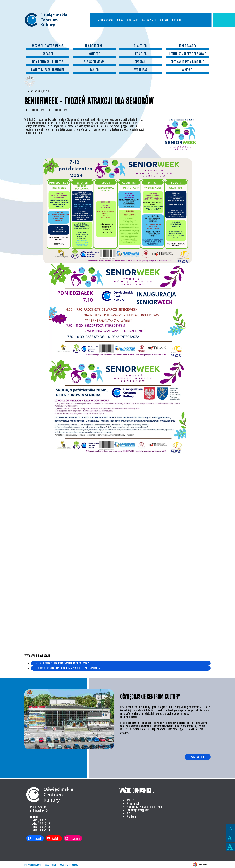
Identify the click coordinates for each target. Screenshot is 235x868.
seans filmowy (94, 62)
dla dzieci (141, 46)
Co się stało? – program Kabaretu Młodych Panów (63, 663)
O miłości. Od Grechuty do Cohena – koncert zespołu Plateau (68, 668)
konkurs (141, 54)
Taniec (94, 70)
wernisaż (141, 70)
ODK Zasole (133, 20)
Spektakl (141, 62)
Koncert (94, 54)
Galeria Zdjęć (149, 20)
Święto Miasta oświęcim (48, 70)
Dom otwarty (187, 46)
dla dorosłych (94, 46)
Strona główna (105, 20)
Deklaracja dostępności (138, 810)
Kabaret (48, 54)
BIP (128, 813)
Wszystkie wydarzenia (48, 46)
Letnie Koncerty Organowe (187, 54)
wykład (187, 70)
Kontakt (164, 20)
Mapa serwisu (50, 864)
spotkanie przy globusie (187, 62)
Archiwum (132, 816)
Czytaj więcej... (198, 757)
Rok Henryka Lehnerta (48, 62)
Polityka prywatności (33, 864)
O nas (120, 20)
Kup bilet (177, 20)
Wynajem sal (133, 803)
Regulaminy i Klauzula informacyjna (144, 807)
